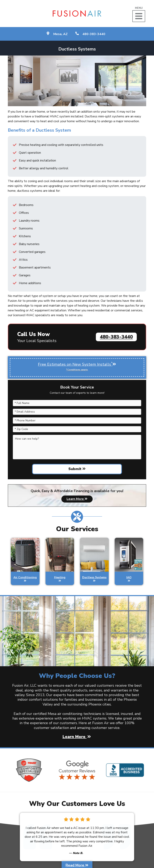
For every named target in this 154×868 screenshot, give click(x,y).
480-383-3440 (116, 337)
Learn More (77, 499)
